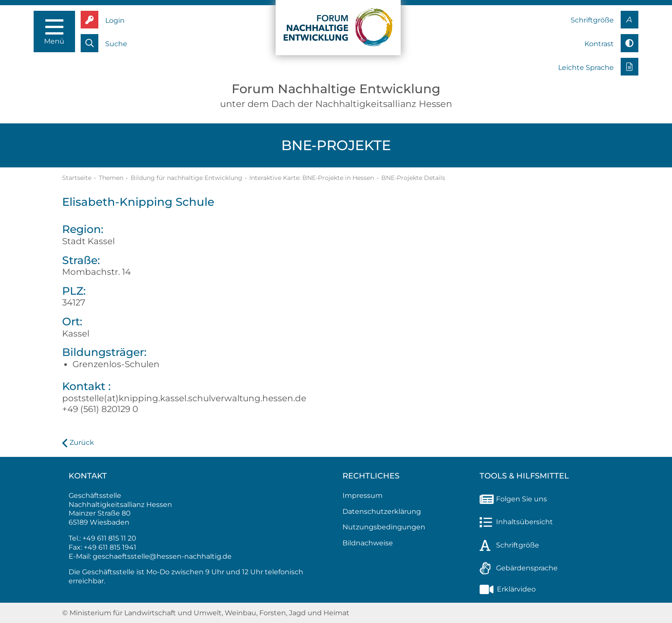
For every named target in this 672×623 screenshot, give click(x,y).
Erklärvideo (508, 589)
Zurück (82, 442)
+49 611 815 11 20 (109, 538)
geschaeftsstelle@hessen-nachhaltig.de (162, 556)
